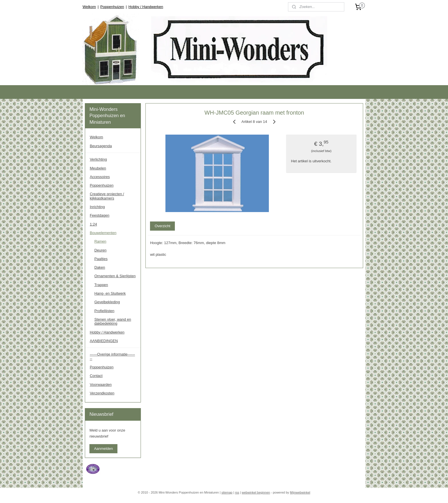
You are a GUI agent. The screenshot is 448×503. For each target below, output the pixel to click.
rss (237, 492)
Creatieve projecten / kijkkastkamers (107, 196)
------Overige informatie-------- (112, 356)
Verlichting (98, 159)
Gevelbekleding (107, 302)
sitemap (227, 492)
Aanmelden (103, 449)
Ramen (100, 241)
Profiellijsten (104, 311)
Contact (96, 376)
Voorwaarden (101, 385)
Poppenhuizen (112, 7)
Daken (100, 267)
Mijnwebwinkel (300, 492)
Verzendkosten (102, 393)
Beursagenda (101, 146)
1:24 (93, 224)
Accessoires (100, 177)
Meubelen (98, 168)
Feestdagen (100, 215)
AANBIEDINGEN (104, 341)
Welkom (89, 7)
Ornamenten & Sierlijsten (115, 276)
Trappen (101, 285)
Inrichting (97, 207)
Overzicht (162, 226)
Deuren (100, 250)
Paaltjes (101, 259)
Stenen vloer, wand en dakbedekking (113, 321)
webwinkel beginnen (256, 492)
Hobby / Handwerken (146, 7)
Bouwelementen (103, 233)
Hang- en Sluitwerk (110, 293)
